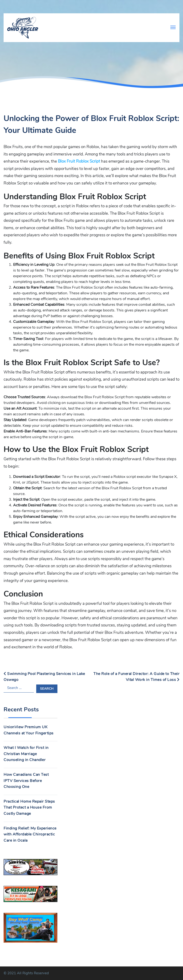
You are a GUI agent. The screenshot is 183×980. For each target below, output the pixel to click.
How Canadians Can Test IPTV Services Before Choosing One (26, 781)
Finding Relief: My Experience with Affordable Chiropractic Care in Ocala (30, 834)
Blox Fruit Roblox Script (79, 161)
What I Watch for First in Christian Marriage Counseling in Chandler (26, 754)
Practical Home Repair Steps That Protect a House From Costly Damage (29, 808)
